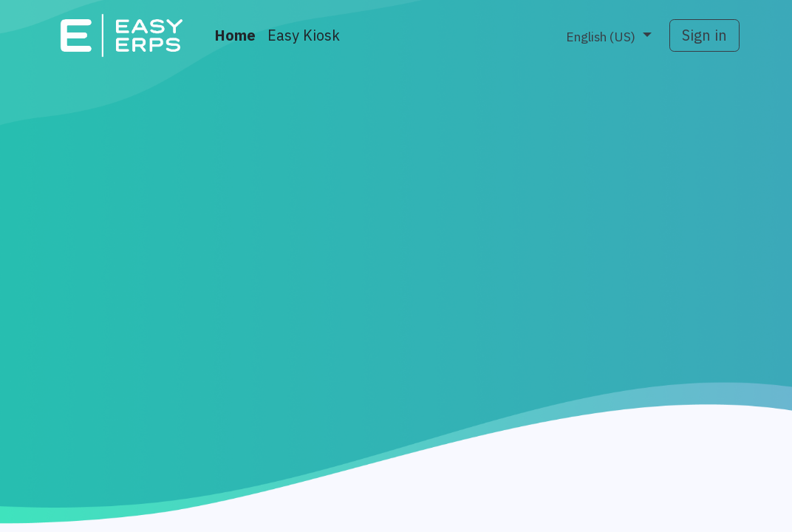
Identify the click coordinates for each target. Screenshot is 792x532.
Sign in (704, 35)
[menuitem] (235, 35)
